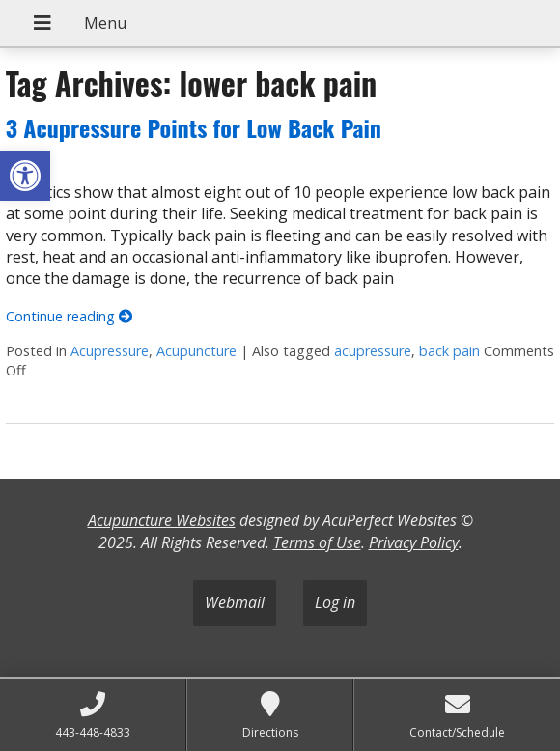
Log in (335, 602)
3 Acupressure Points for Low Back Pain (194, 127)
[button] (25, 176)
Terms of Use (317, 542)
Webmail (235, 602)
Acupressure (110, 351)
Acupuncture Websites (162, 520)
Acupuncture (196, 351)
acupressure (373, 351)
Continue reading (69, 316)
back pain (449, 351)
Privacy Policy (414, 542)
